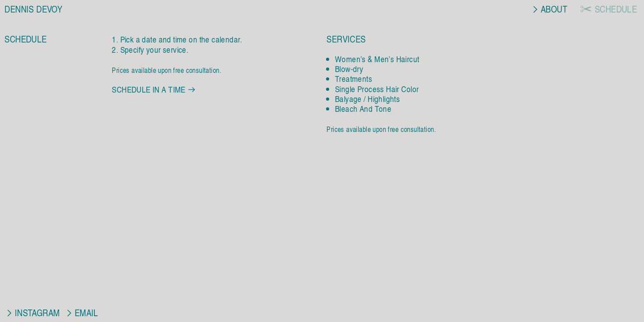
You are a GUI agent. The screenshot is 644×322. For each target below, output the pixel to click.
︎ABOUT (550, 9)
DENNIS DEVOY (33, 9)
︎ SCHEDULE (608, 9)
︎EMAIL (81, 312)
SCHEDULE (25, 39)
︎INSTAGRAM (32, 312)
